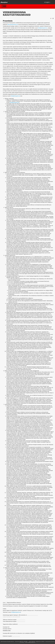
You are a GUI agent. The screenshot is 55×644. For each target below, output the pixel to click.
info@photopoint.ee (43, 28)
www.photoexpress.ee (13, 24)
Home (4, 6)
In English (47, 2)
